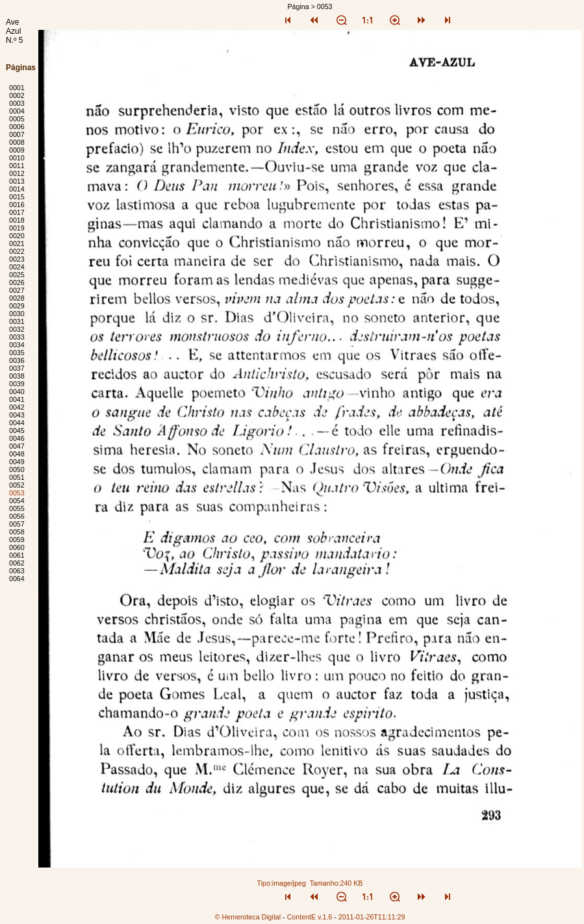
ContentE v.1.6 (310, 917)
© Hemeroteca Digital (248, 917)
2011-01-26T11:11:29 (372, 917)
